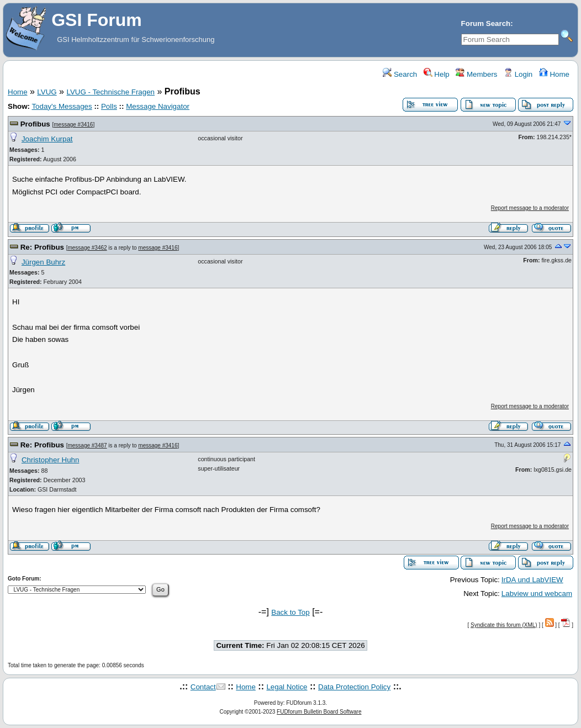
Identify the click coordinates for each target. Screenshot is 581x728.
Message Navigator (158, 106)
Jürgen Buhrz (43, 262)
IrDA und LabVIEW (532, 580)
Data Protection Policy (354, 687)
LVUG (47, 92)
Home (554, 74)
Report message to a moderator (530, 208)
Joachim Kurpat (47, 139)
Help (437, 74)
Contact (203, 687)
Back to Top (290, 612)
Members (476, 74)
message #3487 (87, 445)
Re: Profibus (42, 247)
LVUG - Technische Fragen (110, 92)
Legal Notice (287, 687)
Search (400, 74)
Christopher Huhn (50, 460)
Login (518, 74)
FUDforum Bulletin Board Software (319, 712)
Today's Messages (62, 106)
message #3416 (73, 125)
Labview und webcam (537, 594)
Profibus (35, 124)
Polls (109, 106)
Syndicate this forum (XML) (504, 625)
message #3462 (87, 248)
